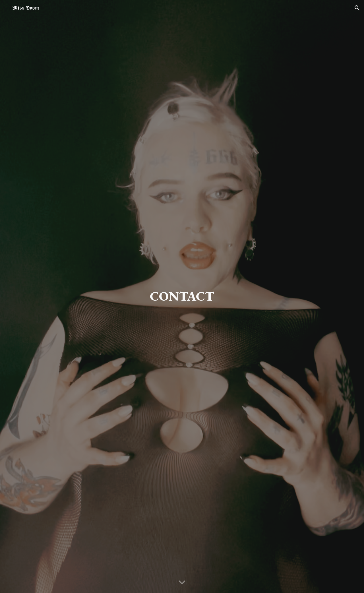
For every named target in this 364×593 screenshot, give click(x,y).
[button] (357, 8)
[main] (182, 297)
